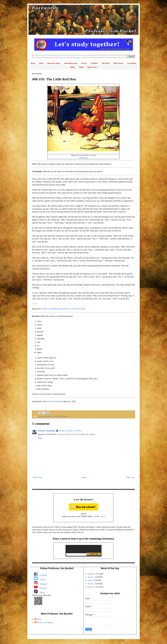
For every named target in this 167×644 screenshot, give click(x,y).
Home (33, 63)
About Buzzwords (71, 63)
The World (106, 63)
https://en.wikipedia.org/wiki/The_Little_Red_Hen (64, 309)
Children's (49, 416)
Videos (72, 67)
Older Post (130, 477)
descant (91, 584)
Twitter (42, 579)
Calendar (94, 63)
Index (41, 63)
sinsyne (91, 577)
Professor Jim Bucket (47, 431)
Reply (40, 438)
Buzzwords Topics (54, 63)
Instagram (43, 584)
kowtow (91, 587)
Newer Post (37, 477)
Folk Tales (57, 416)
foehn (90, 580)
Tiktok (42, 593)
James (39, 619)
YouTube (43, 588)
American (41, 416)
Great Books (132, 63)
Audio (81, 67)
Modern (64, 416)
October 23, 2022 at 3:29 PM (70, 431)
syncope (91, 574)
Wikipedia (83, 158)
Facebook (43, 575)
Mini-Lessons (118, 63)
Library (84, 63)
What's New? (92, 67)
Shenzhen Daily (53, 401)
